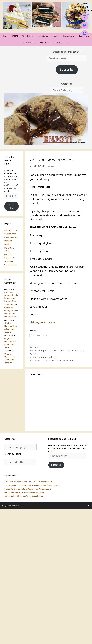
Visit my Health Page (42, 322)
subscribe (59, 42)
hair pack (52, 350)
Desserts (8, 241)
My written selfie (29, 42)
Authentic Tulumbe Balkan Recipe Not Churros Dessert (28, 482)
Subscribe (67, 70)
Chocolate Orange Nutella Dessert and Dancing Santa (28, 489)
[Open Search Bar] (68, 42)
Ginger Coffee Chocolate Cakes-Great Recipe (24, 496)
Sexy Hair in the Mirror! (44, 357)
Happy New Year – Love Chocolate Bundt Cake (24, 492)
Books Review (10, 234)
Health (55, 36)
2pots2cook (9, 305)
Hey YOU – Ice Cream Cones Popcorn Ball (54, 361)
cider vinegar (39, 350)
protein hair (64, 350)
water (33, 354)
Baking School (43, 36)
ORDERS (15, 36)
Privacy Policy (45, 42)
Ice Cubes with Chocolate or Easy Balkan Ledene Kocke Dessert (32, 485)
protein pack (77, 350)
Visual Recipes (28, 36)
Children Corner (68, 36)
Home (5, 36)
